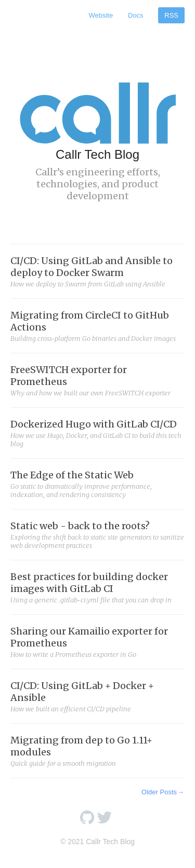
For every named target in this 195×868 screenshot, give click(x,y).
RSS (171, 15)
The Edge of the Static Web (97, 484)
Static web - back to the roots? (97, 535)
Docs (136, 15)
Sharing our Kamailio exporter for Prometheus (97, 642)
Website (101, 15)
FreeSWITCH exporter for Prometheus (97, 380)
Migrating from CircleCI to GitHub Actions (97, 326)
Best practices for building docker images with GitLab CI (97, 587)
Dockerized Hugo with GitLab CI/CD (97, 433)
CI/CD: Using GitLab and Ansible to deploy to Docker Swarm (97, 271)
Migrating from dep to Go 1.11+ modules (97, 751)
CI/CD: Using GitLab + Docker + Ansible (97, 696)
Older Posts (163, 792)
